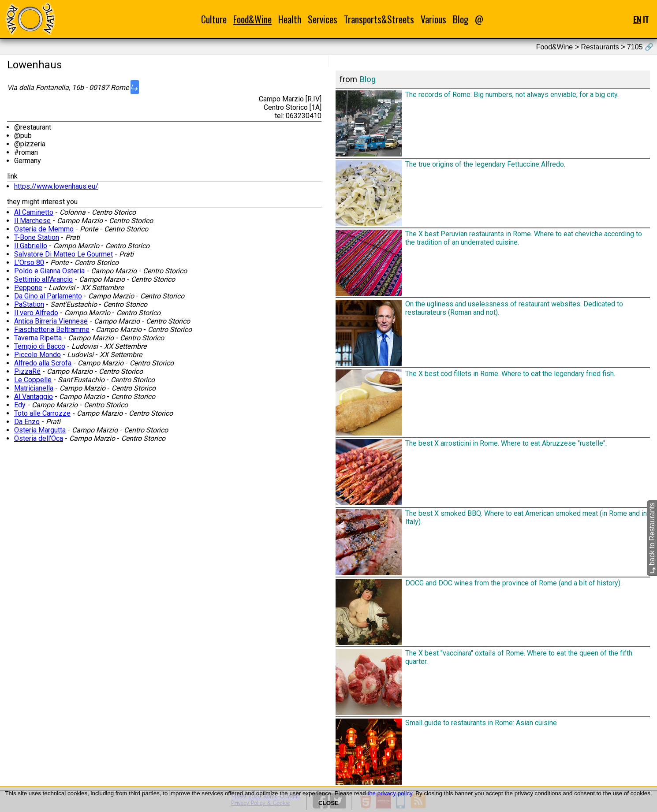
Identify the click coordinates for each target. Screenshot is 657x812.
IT (646, 19)
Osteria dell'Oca (39, 438)
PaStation (29, 304)
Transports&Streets (379, 19)
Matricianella (34, 388)
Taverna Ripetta (38, 338)
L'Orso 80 (29, 263)
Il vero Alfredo (36, 313)
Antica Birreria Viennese (51, 321)
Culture (214, 19)
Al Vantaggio (34, 397)
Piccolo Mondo (37, 355)
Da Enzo (27, 422)
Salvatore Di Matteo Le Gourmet (63, 254)
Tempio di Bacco (40, 346)
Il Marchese (32, 221)
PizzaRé (27, 371)
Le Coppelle (33, 380)
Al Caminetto (34, 212)
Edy (20, 405)
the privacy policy (390, 793)
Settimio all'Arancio (43, 279)
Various (433, 19)
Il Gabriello (31, 246)
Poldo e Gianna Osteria (49, 271)
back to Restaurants (652, 538)
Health (290, 19)
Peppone (28, 288)
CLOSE (328, 803)
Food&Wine (252, 19)
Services (323, 19)
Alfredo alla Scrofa (43, 363)
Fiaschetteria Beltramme (52, 330)
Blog (461, 19)
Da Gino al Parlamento (48, 296)
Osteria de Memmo (44, 229)
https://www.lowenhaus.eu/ (56, 186)
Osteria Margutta (40, 430)
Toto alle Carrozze (42, 413)
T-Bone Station (37, 237)
